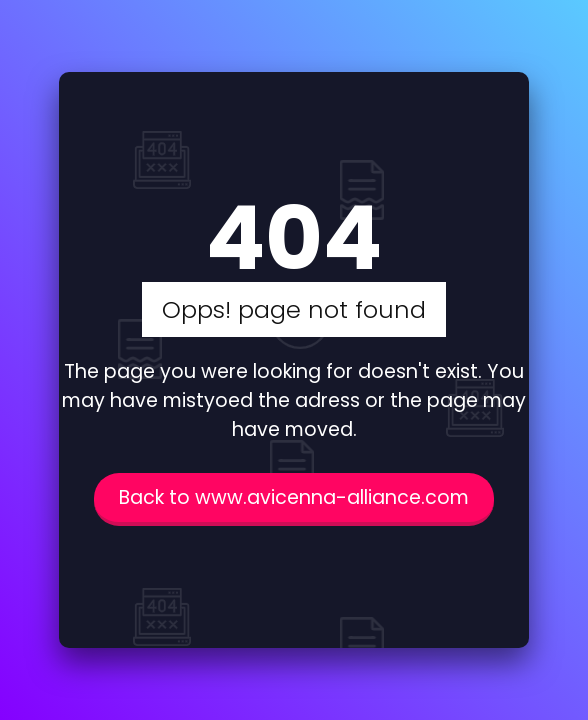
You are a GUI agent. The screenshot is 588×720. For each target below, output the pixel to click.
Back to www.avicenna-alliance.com (294, 497)
